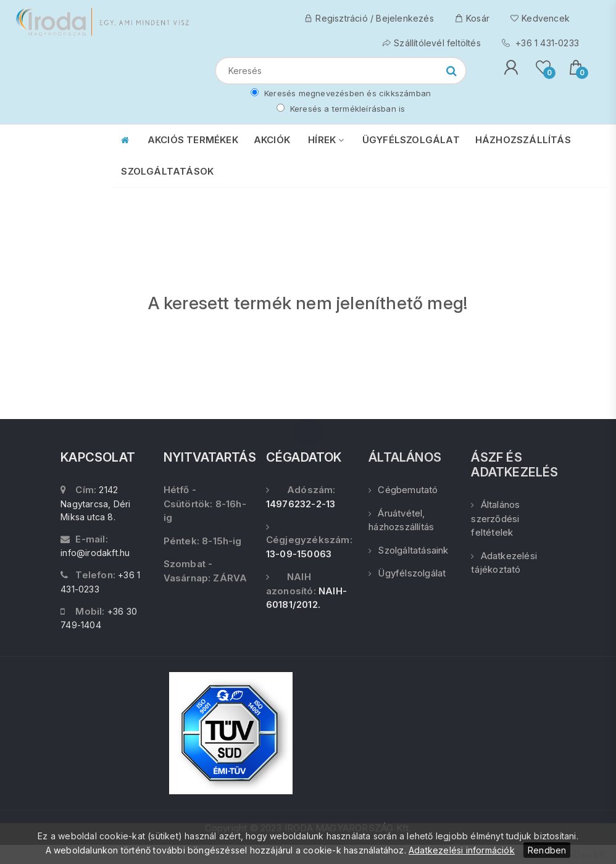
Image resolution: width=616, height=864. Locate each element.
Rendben (547, 850)
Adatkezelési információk (462, 850)
